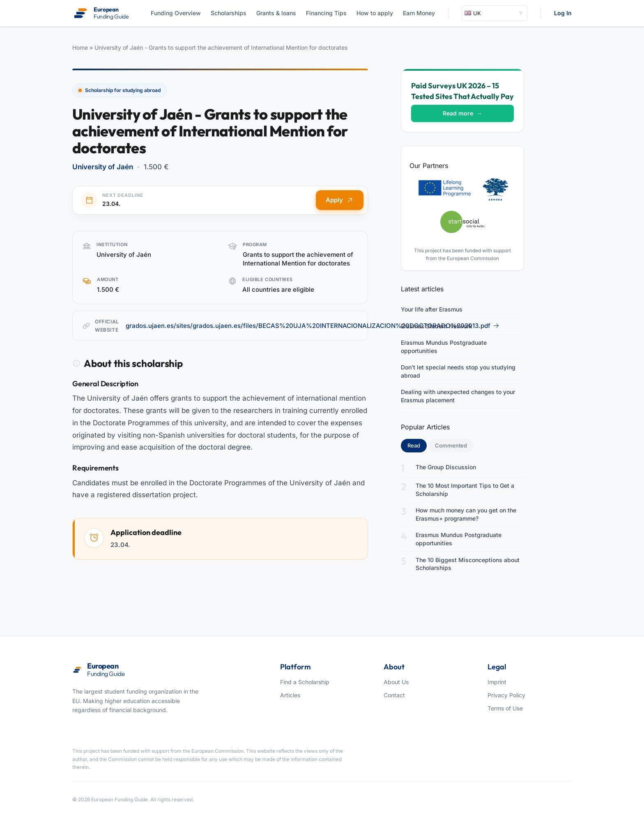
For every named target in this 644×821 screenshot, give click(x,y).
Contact (394, 695)
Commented (451, 445)
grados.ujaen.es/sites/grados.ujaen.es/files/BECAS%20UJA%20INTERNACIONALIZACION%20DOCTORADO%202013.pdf (313, 326)
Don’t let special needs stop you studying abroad (458, 371)
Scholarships (229, 13)
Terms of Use (505, 708)
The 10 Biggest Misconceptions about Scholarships (468, 564)
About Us (396, 682)
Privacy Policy (506, 695)
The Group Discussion (446, 467)
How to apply (375, 13)
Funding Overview (176, 13)
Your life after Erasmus (432, 309)
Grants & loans (276, 13)
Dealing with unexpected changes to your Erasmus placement (458, 396)
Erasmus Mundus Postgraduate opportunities (444, 347)
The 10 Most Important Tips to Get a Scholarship (465, 490)
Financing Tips (326, 13)
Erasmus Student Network (437, 326)
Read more (462, 113)
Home (80, 47)
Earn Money (419, 13)
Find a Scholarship (305, 682)
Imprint (497, 682)
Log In (563, 13)
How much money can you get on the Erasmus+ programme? (466, 514)
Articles (290, 695)
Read (417, 445)
